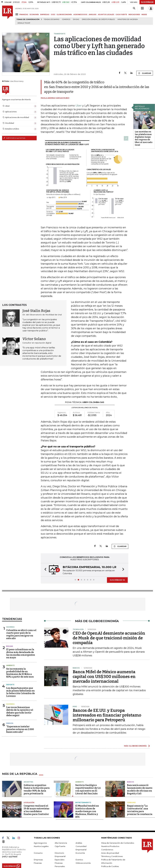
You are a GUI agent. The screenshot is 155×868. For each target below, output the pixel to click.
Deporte (10, 685)
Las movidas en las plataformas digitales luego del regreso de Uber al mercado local (144, 138)
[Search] (134, 8)
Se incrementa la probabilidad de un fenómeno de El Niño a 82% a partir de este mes (20, 673)
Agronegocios (40, 843)
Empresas (38, 860)
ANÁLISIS (93, 14)
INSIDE (144, 14)
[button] (45, 570)
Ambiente (10, 665)
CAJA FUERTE (121, 14)
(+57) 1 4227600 (10, 857)
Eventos (79, 860)
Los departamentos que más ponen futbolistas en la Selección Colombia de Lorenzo (21, 692)
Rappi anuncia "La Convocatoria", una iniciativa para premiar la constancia (140, 810)
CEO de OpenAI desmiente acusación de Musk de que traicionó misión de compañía (109, 638)
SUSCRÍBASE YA (117, 580)
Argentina (28, 782)
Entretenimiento (83, 803)
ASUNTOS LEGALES (106, 14)
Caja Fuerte (60, 846)
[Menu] (17, 14)
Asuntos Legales (41, 846)
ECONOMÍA (34, 14)
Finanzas (38, 863)
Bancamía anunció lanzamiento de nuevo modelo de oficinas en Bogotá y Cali (140, 789)
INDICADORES (134, 14)
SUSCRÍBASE (147, 2)
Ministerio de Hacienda (128, 19)
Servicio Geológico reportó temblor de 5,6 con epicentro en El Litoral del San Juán (88, 789)
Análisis (79, 843)
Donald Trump (24, 23)
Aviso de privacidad (110, 853)
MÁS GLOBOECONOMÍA (135, 746)
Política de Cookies (110, 866)
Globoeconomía (83, 863)
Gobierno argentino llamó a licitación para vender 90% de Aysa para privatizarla (37, 789)
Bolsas (10, 646)
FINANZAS (24, 14)
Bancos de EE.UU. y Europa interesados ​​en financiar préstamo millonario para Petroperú (107, 715)
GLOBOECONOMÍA (64, 14)
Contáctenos (107, 850)
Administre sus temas (14, 138)
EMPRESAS (45, 14)
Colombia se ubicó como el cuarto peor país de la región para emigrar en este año (21, 634)
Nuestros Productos (110, 846)
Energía (10, 723)
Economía (80, 853)
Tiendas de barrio (51, 19)
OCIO (53, 14)
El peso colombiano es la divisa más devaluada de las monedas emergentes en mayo (21, 654)
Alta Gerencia (61, 843)
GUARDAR (145, 73)
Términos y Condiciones (112, 856)
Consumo (131, 803)
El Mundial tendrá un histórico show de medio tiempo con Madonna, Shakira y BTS (87, 811)
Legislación (29, 803)
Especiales (60, 860)
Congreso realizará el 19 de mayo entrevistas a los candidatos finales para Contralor (36, 810)
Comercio (66, 19)
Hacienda (10, 627)
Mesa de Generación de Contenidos (118, 843)
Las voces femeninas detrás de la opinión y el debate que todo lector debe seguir (20, 711)
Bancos (130, 782)
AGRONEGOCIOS (80, 14)
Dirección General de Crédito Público (98, 19)
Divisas (76, 19)
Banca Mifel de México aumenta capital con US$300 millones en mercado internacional (104, 677)
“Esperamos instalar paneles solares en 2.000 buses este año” (20, 729)
